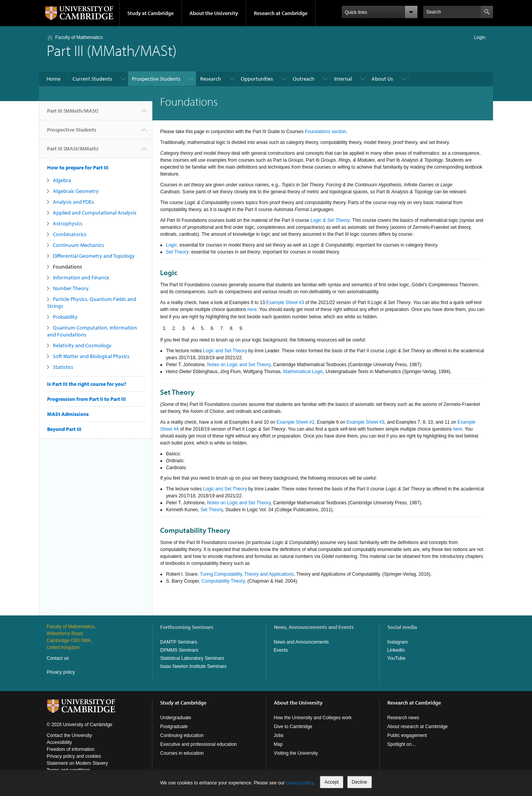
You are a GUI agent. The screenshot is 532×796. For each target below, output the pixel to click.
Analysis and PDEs (73, 202)
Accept (332, 782)
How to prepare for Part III (78, 167)
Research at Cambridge (281, 13)
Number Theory (71, 288)
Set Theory (177, 252)
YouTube (396, 658)
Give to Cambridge (293, 727)
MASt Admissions (68, 414)
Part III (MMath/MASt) (73, 114)
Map (278, 744)
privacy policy (300, 783)
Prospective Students (156, 79)
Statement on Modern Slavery (77, 763)
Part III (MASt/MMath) (73, 152)
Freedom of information (71, 749)
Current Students (92, 79)
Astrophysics (68, 223)
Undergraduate (176, 718)
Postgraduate (174, 727)
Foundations (68, 267)
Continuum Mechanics (79, 245)
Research (211, 79)
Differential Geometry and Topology (94, 256)
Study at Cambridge (150, 13)
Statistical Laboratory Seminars (192, 658)
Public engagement (407, 735)
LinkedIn (396, 650)
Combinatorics (70, 234)
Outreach (304, 79)
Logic (171, 245)
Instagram (398, 642)
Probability (65, 317)
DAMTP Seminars (179, 642)
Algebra (62, 180)
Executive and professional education (198, 744)
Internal (343, 79)
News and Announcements (301, 642)
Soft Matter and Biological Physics (91, 356)
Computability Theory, (224, 581)
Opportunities (257, 79)
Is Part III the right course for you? (87, 384)
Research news (403, 718)
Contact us (58, 658)
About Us (382, 79)
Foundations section (325, 132)
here (252, 309)
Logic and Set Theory (225, 351)
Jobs (279, 735)
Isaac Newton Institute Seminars (193, 666)
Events (281, 650)
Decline (360, 782)
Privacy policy (61, 672)
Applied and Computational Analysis (95, 213)
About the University (214, 13)
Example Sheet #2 (296, 422)
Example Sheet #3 (285, 303)
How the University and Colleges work (313, 718)
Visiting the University (296, 753)
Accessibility (59, 742)
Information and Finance (81, 277)
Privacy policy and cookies (74, 756)
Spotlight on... (401, 744)
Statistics (63, 367)
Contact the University (69, 735)
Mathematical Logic (303, 372)
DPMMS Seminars (179, 650)
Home (54, 79)
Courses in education (182, 753)
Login (480, 37)
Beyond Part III (64, 429)
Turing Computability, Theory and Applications (247, 574)
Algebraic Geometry (76, 191)
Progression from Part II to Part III (86, 399)
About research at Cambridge (418, 727)
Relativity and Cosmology (82, 345)
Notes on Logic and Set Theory (239, 365)
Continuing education (182, 735)
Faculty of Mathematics (79, 37)
